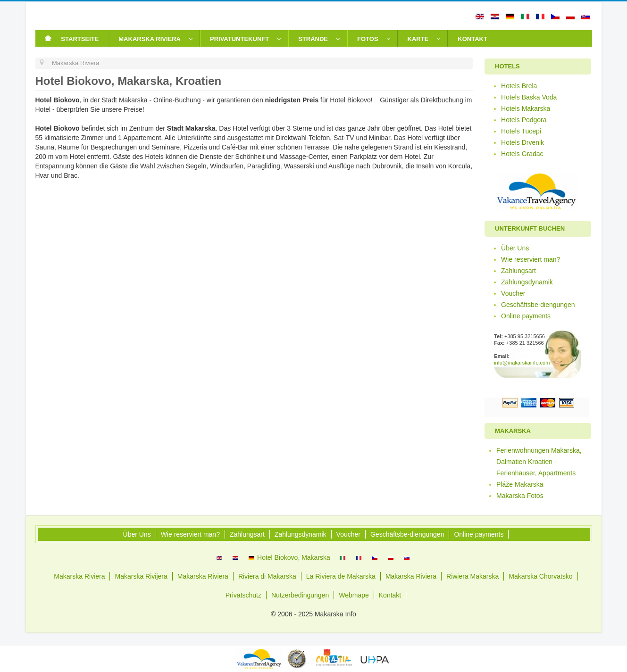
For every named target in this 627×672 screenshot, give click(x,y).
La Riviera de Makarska (341, 576)
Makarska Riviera (79, 576)
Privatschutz (243, 595)
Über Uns (515, 248)
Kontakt (390, 595)
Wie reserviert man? (531, 259)
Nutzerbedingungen (300, 595)
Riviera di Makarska (267, 576)
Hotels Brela (519, 86)
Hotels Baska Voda (529, 97)
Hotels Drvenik (522, 142)
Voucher (513, 293)
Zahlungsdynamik (527, 282)
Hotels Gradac (522, 154)
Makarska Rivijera (141, 576)
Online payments (526, 316)
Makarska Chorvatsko (540, 576)
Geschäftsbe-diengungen (538, 305)
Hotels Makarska (526, 108)
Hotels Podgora (524, 120)
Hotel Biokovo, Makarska (289, 557)
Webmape (354, 595)
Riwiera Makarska (472, 576)
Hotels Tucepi (521, 131)
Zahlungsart (518, 271)
